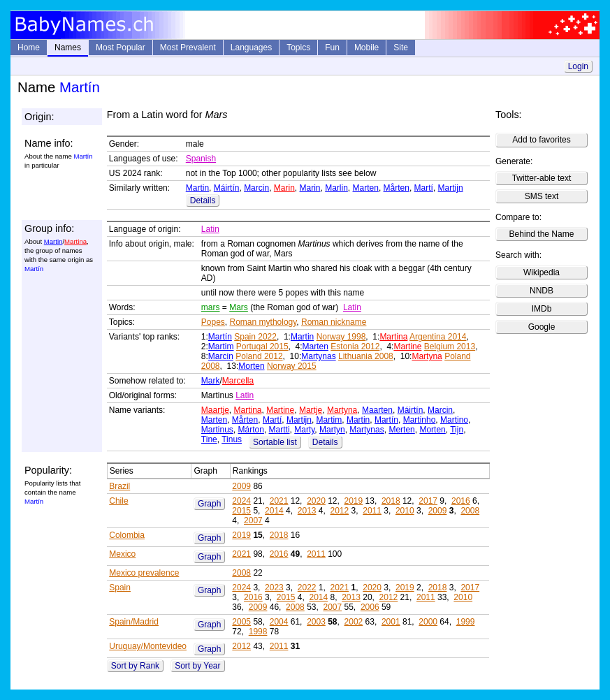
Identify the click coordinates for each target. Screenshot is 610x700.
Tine (209, 439)
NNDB (542, 291)
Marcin (256, 188)
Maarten (377, 410)
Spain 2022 (255, 337)
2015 (241, 511)
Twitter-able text (542, 178)
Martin (197, 188)
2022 (307, 588)
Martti (279, 430)
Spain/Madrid (134, 622)
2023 (274, 588)
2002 (354, 622)
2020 (316, 501)
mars (211, 307)
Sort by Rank (135, 666)
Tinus (232, 439)
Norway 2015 (292, 366)
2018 (391, 501)
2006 (370, 607)
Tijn (457, 430)
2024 (241, 501)
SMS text (542, 196)
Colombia (127, 535)
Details (203, 200)
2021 (279, 501)
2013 (307, 511)
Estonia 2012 (355, 347)
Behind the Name (542, 234)
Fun (332, 48)
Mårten (397, 188)
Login (578, 66)
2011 (372, 511)
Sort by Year (197, 666)
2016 (461, 501)
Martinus (217, 430)
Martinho (420, 420)
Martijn (451, 188)
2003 (316, 622)
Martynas (318, 356)
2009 (241, 486)
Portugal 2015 (262, 347)
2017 (428, 501)
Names (68, 48)
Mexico (122, 554)
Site (401, 48)
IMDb (542, 309)
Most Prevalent (188, 48)
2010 (405, 511)
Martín (220, 337)
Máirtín (227, 188)
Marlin (336, 188)
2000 (428, 622)
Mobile (366, 48)
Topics (298, 48)
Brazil (119, 486)
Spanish (201, 159)
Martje (311, 410)
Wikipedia (542, 272)
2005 (241, 622)
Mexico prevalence (144, 573)
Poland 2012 (259, 356)
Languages (251, 48)
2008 (470, 511)
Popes (213, 322)
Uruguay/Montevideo (148, 646)
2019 (354, 501)
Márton (251, 430)
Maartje (215, 410)
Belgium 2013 (450, 347)
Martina (75, 241)
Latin (210, 229)
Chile (118, 501)
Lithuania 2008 (366, 356)
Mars (239, 307)
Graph (209, 504)
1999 (466, 622)
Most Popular (121, 48)
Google (542, 327)
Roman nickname (334, 322)
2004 (279, 622)
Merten (401, 430)
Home (29, 48)
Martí (424, 188)
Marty (304, 430)
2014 (274, 511)
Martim (221, 347)
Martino (454, 420)
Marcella (238, 381)
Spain (120, 588)
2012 (340, 511)
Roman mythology (263, 322)
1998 (258, 632)
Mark (211, 381)
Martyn (332, 430)
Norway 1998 (341, 337)
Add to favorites (541, 140)
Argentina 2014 (438, 337)
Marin (284, 188)
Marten (366, 188)
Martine (407, 347)
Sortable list (275, 442)
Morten (251, 366)
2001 (391, 622)
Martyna (427, 356)
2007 (253, 520)
